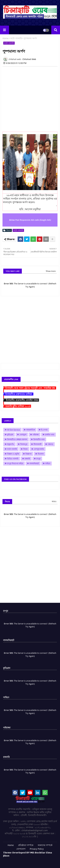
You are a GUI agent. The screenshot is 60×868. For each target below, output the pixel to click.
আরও (54, 501)
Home (6, 38)
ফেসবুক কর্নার (39, 449)
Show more (51, 271)
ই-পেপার (44, 430)
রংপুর (38, 459)
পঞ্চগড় (50, 444)
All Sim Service (14, 430)
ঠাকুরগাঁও (11, 444)
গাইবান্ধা (36, 435)
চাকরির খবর (50, 435)
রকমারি (27, 459)
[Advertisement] (30, 99)
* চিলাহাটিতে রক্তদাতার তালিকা (18, 394)
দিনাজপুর (24, 444)
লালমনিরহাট (34, 463)
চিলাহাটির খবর (39, 439)
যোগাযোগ (21, 849)
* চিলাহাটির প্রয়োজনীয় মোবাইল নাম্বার (21, 400)
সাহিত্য (48, 463)
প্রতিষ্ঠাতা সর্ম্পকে (26, 845)
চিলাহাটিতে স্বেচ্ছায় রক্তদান (17, 439)
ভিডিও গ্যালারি (13, 459)
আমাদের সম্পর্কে (45, 845)
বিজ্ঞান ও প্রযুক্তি (13, 454)
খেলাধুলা (23, 435)
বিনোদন (41, 454)
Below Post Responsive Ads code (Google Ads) (30, 220)
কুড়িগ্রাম (10, 435)
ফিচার (25, 449)
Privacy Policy (37, 849)
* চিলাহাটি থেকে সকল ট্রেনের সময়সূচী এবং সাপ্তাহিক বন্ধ (30, 388)
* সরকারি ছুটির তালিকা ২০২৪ (17, 406)
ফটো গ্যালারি (16, 38)
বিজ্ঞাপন (28, 454)
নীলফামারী (37, 444)
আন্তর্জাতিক (31, 430)
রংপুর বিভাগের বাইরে (15, 463)
